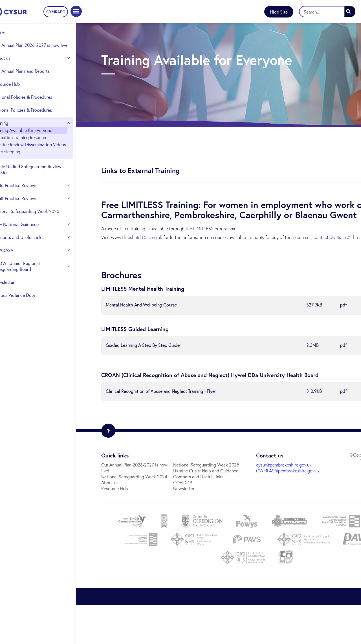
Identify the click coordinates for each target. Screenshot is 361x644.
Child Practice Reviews (29, 197)
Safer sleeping (21, 163)
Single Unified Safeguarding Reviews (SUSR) (34, 181)
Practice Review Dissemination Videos (36, 153)
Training (15, 129)
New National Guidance (30, 242)
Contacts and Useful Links (32, 255)
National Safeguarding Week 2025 (34, 226)
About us (16, 64)
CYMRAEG (59, 12)
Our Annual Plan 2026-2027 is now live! (36, 48)
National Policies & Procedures (36, 116)
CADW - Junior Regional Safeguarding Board (30, 284)
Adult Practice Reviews (29, 210)
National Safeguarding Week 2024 (132, 486)
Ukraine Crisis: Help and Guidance (131, 509)
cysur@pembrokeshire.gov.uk (223, 480)
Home (13, 32)
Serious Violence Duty (28, 313)
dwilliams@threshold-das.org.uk (129, 253)
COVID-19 (108, 521)
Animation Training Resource (34, 143)
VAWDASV (17, 268)
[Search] (327, 12)
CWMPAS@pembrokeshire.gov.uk (227, 486)
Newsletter (18, 300)
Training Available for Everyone (37, 136)
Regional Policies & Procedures (37, 103)
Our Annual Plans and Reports (35, 77)
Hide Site (279, 12)
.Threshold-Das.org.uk (139, 247)
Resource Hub (20, 90)
